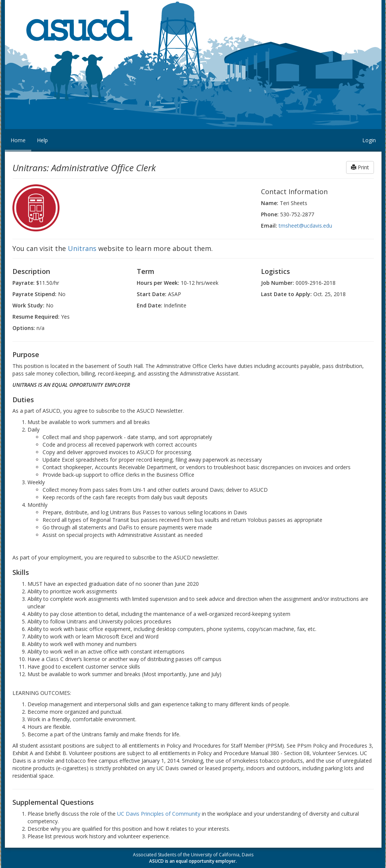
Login (369, 140)
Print (360, 167)
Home (18, 140)
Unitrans (82, 248)
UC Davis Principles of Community (159, 814)
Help (42, 140)
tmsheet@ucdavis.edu (305, 226)
